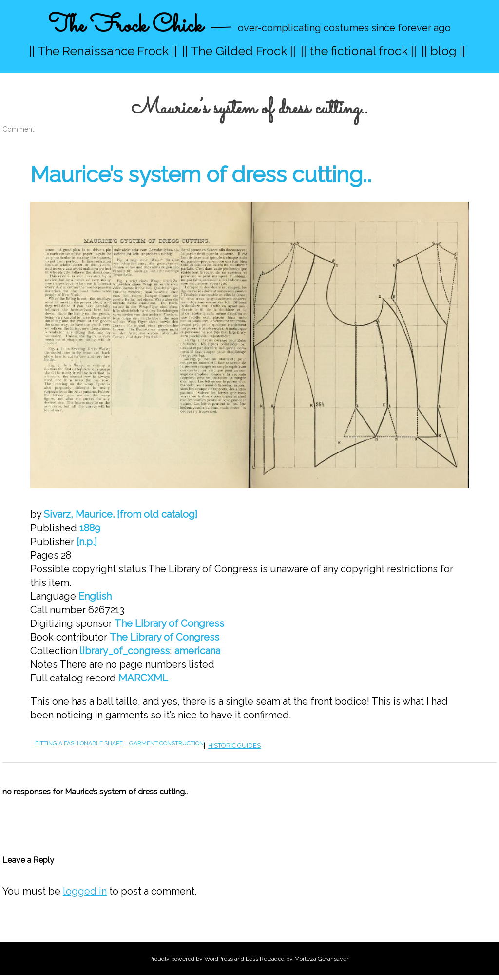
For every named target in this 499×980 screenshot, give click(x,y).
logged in (85, 891)
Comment (18, 129)
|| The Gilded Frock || (239, 51)
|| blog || (443, 51)
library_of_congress (125, 651)
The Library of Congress (169, 623)
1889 (90, 528)
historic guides (234, 745)
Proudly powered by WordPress (191, 959)
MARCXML (143, 678)
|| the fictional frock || (359, 51)
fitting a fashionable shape (79, 743)
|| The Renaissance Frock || (103, 51)
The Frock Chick (125, 26)
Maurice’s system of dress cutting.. (201, 175)
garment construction (166, 743)
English (95, 596)
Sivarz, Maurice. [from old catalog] (121, 514)
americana (197, 651)
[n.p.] (87, 542)
